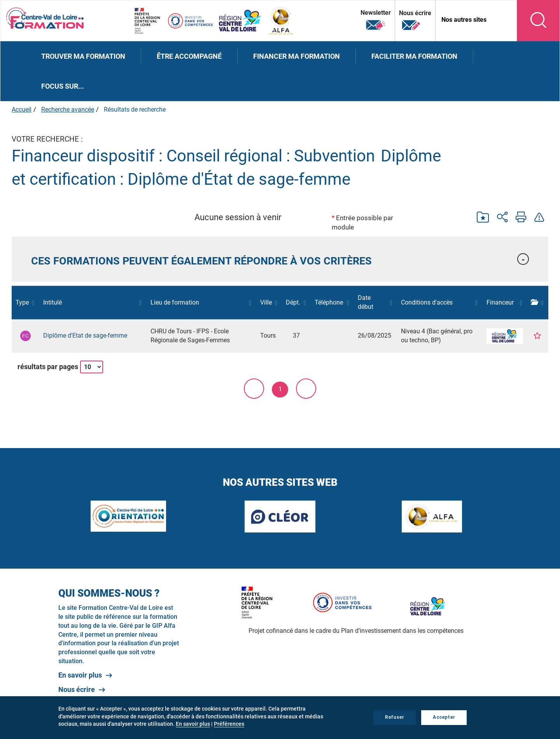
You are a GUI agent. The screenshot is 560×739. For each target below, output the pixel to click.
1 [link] (280, 389)
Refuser (395, 717)
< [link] (254, 389)
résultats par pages (48, 367)
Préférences (229, 724)
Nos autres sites (464, 20)
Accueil (22, 109)
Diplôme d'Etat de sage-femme (85, 335)
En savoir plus (80, 675)
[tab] (280, 259)
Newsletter (376, 20)
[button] (280, 259)
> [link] (306, 389)
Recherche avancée (68, 109)
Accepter (444, 717)
